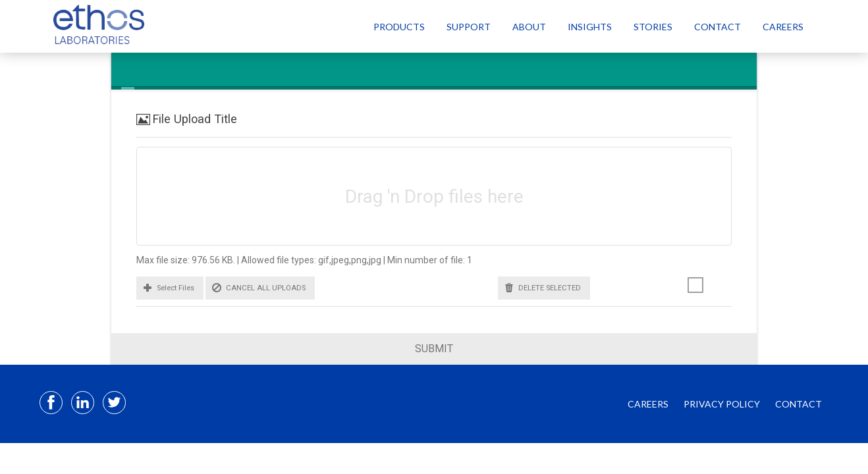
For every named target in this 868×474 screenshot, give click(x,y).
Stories (653, 27)
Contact (718, 27)
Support (469, 27)
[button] (170, 288)
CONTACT (799, 404)
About (529, 27)
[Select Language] (833, 26)
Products (399, 27)
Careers (783, 27)
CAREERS (648, 404)
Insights (590, 27)
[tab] (127, 71)
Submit (434, 349)
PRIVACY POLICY (722, 404)
